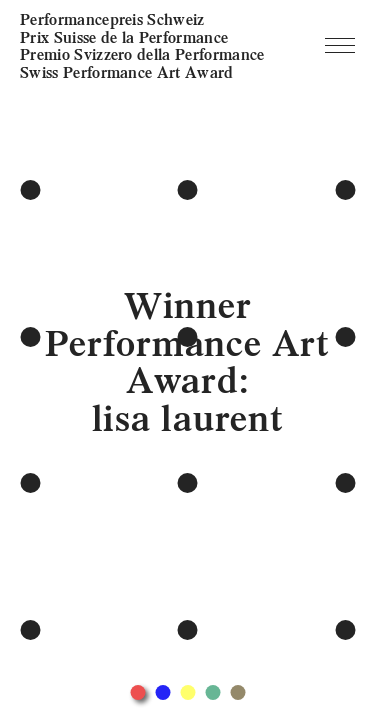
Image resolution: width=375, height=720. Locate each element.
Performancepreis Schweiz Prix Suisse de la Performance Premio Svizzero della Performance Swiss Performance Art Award (142, 45)
